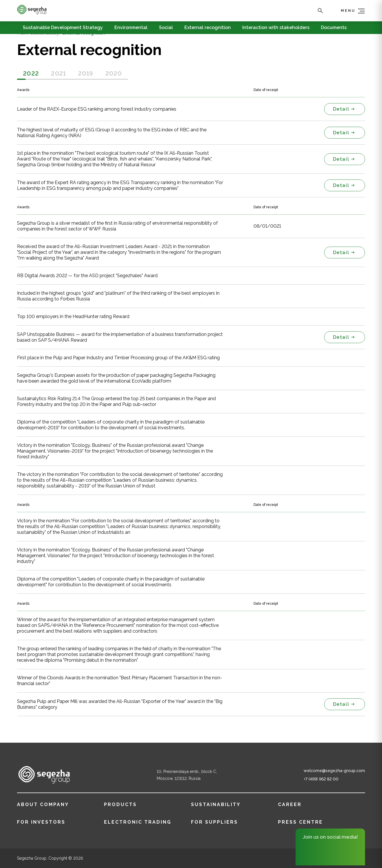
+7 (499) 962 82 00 (321, 779)
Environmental (131, 28)
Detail (345, 109)
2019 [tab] (86, 73)
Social (166, 28)
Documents (334, 28)
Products (120, 804)
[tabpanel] (191, 139)
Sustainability (216, 804)
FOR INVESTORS (41, 822)
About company (43, 804)
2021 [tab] (58, 73)
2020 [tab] (114, 73)
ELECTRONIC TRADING (138, 822)
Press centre (300, 822)
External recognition (208, 28)
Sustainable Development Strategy (63, 28)
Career (290, 804)
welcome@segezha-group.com (334, 771)
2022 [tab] (31, 73)
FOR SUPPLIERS (214, 822)
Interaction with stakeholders (276, 28)
